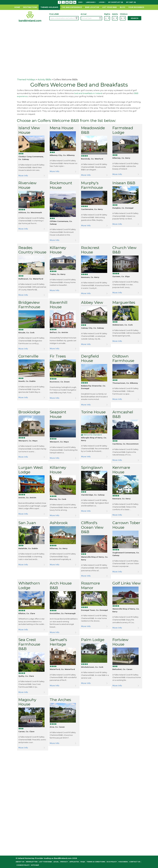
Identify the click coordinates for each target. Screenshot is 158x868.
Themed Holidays (49, 7)
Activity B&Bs (44, 80)
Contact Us (135, 862)
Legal (56, 862)
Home (17, 7)
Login (102, 2)
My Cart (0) (131, 2)
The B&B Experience (72, 7)
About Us (20, 862)
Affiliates (74, 862)
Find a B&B (54, 14)
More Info (23, 176)
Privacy (64, 862)
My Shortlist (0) (116, 2)
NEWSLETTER (32, 862)
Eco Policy (112, 862)
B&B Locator (92, 7)
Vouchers (123, 862)
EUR (81, 2)
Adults (115, 14)
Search (134, 18)
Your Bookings (136, 7)
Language (91, 2)
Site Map (35, 865)
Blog (123, 7)
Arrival (84, 14)
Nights (107, 14)
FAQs (83, 862)
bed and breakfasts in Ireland (88, 93)
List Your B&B (109, 7)
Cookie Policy (23, 865)
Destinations (30, 7)
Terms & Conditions (96, 862)
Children (123, 14)
